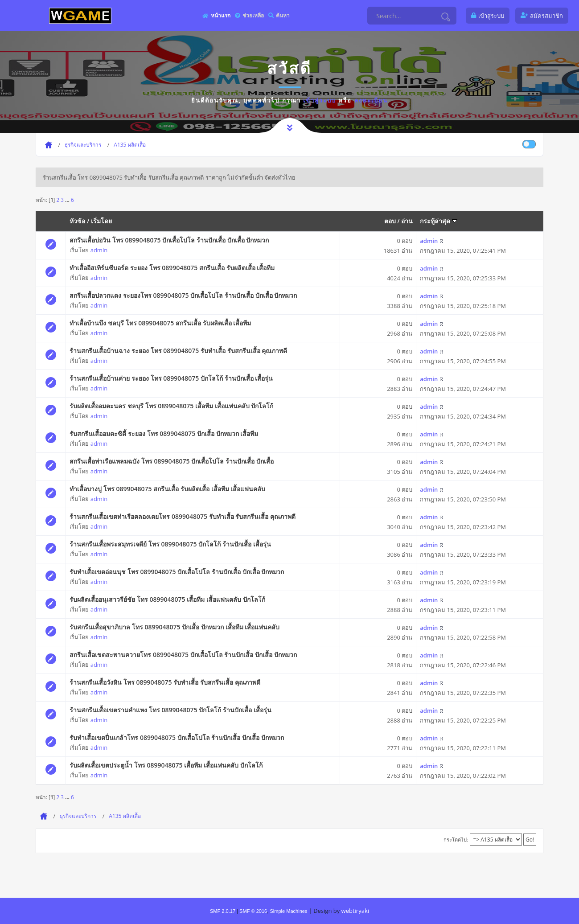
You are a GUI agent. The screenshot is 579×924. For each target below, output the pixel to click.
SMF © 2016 (253, 911)
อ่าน (407, 221)
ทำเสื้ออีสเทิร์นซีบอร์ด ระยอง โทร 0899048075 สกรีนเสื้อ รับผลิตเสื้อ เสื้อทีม (172, 268)
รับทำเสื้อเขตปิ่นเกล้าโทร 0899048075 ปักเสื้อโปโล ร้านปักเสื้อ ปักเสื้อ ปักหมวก (177, 737)
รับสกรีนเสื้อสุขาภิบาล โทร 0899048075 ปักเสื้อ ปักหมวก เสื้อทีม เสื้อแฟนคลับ (175, 627)
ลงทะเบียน (371, 100)
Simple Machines (288, 911)
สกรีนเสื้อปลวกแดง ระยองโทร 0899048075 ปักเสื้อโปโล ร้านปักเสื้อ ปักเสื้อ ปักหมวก (183, 295)
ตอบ (390, 221)
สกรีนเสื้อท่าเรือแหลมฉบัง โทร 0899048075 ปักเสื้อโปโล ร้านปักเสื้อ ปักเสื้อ (171, 461)
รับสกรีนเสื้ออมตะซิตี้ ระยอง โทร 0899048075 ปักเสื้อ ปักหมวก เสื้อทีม (164, 433)
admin (99, 250)
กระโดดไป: (456, 840)
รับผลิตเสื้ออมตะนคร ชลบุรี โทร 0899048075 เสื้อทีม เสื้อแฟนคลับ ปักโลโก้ (171, 406)
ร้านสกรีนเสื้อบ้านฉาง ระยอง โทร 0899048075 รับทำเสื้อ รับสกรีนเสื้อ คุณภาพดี (178, 351)
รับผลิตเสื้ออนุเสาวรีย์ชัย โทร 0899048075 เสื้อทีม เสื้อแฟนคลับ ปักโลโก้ (167, 599)
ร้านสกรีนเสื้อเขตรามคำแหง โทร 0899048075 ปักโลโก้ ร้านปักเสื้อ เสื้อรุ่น (170, 710)
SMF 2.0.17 (223, 911)
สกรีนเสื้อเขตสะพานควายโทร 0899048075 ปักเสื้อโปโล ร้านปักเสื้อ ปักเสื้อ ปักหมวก (183, 655)
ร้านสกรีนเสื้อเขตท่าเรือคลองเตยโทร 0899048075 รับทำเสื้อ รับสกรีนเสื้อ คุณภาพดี (183, 516)
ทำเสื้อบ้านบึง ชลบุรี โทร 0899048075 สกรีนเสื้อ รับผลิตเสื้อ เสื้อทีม (160, 323)
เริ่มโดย (101, 221)
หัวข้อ (77, 221)
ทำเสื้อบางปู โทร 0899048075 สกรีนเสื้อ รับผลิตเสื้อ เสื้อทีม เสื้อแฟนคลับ (167, 489)
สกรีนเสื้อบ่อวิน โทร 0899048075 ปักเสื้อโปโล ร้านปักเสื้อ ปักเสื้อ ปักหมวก (169, 240)
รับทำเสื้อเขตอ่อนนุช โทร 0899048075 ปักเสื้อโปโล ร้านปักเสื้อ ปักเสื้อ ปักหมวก (177, 572)
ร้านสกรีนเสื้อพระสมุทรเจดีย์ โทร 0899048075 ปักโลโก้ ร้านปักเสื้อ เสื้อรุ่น (170, 544)
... (68, 200)
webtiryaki (355, 911)
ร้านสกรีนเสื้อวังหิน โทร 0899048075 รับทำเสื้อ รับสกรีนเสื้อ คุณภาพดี (165, 682)
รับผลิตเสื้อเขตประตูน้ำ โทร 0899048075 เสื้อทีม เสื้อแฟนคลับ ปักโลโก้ (166, 765)
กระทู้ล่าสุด (439, 221)
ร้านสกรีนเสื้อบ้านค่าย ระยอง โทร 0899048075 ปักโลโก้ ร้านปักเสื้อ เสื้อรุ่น (171, 378)
